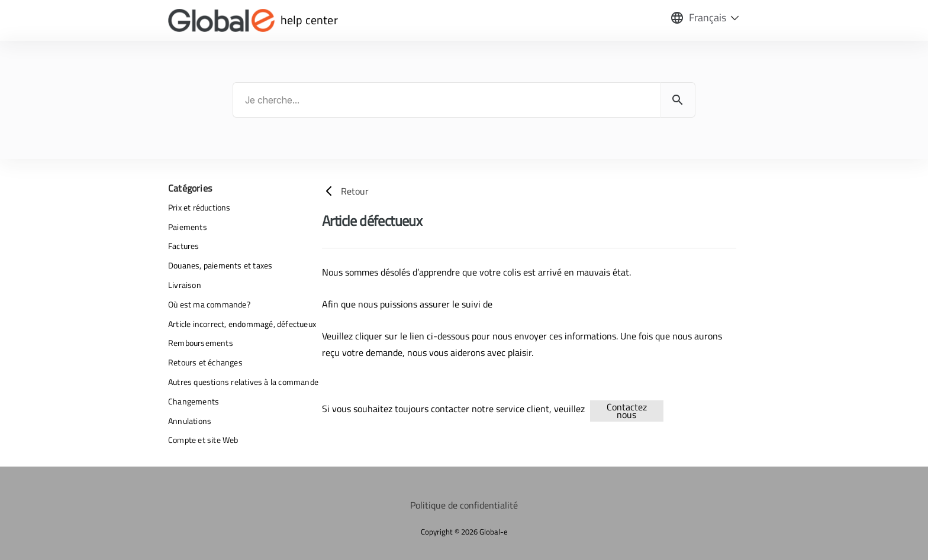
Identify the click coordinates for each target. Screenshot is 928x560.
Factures (184, 246)
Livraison (185, 285)
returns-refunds (687, 409)
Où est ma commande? (209, 304)
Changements (194, 401)
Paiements (188, 227)
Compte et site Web (203, 440)
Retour (345, 191)
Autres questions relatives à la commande (243, 382)
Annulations (190, 421)
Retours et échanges (205, 362)
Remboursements (201, 343)
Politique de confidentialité (464, 505)
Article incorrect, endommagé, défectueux (242, 324)
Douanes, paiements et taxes (220, 265)
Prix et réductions (199, 207)
